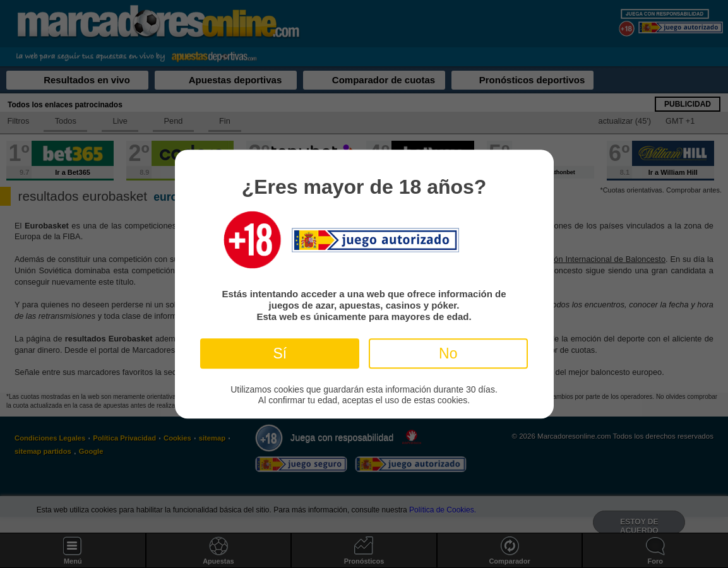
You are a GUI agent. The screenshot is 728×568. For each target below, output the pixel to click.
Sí (280, 353)
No (448, 353)
